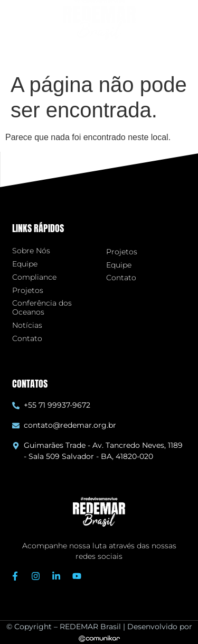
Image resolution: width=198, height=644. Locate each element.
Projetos (28, 291)
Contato (27, 339)
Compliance (34, 277)
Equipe (25, 264)
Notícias (27, 325)
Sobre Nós (31, 251)
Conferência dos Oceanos (42, 308)
